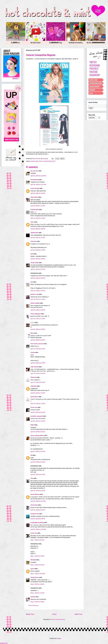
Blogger (59, 638)
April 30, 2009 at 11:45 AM (38, 501)
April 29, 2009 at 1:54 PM (38, 259)
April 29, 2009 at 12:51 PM (38, 184)
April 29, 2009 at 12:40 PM (38, 176)
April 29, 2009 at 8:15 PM (38, 412)
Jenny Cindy (34, 263)
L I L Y (32, 323)
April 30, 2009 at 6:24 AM (38, 432)
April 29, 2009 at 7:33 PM (38, 403)
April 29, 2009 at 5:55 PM (38, 329)
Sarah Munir (34, 397)
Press (41, 161)
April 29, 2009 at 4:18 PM (38, 291)
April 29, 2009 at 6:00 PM (38, 340)
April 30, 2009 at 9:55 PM (38, 519)
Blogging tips (4, 643)
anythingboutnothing (37, 522)
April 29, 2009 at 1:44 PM (38, 237)
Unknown (33, 241)
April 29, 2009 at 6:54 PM (38, 382)
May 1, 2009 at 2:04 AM (37, 540)
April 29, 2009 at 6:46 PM (38, 373)
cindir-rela (34, 533)
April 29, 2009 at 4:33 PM (38, 299)
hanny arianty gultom (37, 435)
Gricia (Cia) (34, 505)
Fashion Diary (35, 161)
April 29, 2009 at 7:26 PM (38, 393)
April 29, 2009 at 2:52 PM (38, 278)
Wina (32, 333)
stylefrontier (34, 233)
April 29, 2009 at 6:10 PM (38, 363)
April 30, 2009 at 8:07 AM (38, 451)
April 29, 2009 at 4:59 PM (38, 310)
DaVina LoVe (34, 294)
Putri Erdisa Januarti (37, 344)
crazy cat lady (35, 188)
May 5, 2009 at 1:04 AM (37, 584)
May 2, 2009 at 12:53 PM (38, 574)
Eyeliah (33, 597)
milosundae (34, 197)
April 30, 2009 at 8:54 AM (38, 474)
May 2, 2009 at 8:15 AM (37, 565)
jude (32, 254)
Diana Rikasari (35, 494)
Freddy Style (34, 209)
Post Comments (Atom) (58, 619)
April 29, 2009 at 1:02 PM (38, 193)
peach (32, 569)
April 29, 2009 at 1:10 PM (38, 206)
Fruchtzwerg (34, 180)
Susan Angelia (35, 303)
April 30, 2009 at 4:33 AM (38, 421)
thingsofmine (35, 577)
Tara (32, 478)
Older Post (78, 614)
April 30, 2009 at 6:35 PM (38, 510)
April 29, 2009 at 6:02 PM (38, 349)
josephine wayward (36, 416)
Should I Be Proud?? (49, 161)
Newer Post (30, 614)
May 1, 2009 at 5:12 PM (37, 556)
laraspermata (35, 514)
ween (32, 222)
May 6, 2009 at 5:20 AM (37, 602)
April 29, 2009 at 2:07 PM (38, 269)
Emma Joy (34, 407)
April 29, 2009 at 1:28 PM (38, 229)
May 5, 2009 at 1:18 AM (37, 593)
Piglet (32, 425)
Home (54, 614)
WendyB (33, 560)
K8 (31, 455)
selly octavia (34, 367)
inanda (33, 352)
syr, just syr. (34, 171)
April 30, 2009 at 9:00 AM (38, 491)
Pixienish (33, 377)
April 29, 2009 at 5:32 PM (38, 319)
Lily (75, 152)
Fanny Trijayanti (35, 314)
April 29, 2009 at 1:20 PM (38, 218)
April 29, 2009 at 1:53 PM (38, 250)
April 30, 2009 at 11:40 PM (38, 529)
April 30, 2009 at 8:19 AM (38, 462)
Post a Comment (33, 605)
